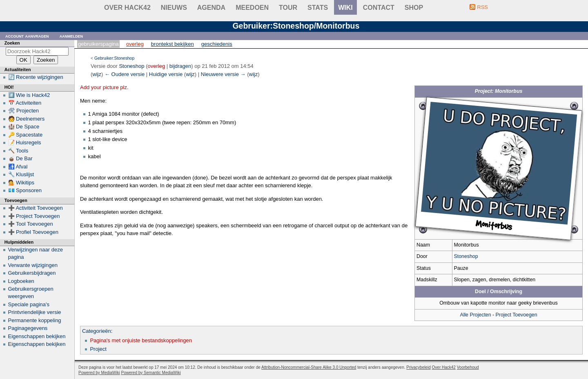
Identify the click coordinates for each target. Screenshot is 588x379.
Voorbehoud (468, 367)
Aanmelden (71, 36)
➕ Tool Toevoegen (31, 224)
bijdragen (180, 66)
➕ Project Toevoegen (34, 216)
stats (318, 8)
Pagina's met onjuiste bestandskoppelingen (141, 340)
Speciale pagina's (29, 304)
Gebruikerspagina (98, 44)
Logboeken (21, 281)
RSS (482, 7)
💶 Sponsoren (25, 190)
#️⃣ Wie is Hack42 (29, 95)
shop (414, 8)
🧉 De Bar (20, 158)
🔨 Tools (18, 151)
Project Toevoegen (517, 315)
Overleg (135, 44)
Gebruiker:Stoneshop (114, 58)
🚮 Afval (18, 167)
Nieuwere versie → (223, 74)
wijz (97, 74)
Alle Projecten (475, 315)
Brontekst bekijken (173, 44)
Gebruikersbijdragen (32, 273)
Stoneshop (466, 256)
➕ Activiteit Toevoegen (36, 208)
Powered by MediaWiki (99, 373)
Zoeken (12, 43)
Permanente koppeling (35, 320)
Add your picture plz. (104, 87)
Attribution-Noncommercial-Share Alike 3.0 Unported (309, 367)
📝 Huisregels (25, 142)
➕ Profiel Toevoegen (33, 232)
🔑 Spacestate (26, 135)
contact (379, 8)
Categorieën (97, 331)
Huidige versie (166, 74)
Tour (288, 8)
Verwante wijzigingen (33, 265)
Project (98, 349)
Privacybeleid (418, 367)
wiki (345, 8)
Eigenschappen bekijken (37, 336)
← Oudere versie (125, 74)
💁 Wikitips (21, 183)
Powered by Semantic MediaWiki (151, 373)
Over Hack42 (127, 8)
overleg (157, 66)
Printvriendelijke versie (35, 312)
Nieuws (174, 8)
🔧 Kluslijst (21, 174)
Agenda (211, 8)
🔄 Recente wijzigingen (36, 77)
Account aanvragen (27, 36)
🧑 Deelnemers (27, 119)
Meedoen (252, 8)
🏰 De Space (24, 127)
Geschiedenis (217, 44)
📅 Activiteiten (25, 103)
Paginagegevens (28, 328)
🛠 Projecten (24, 111)
